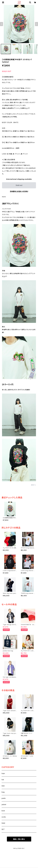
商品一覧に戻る (19, 839)
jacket (4, 804)
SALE (3, 823)
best (3, 811)
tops (3, 773)
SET (3, 829)
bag (3, 792)
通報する (33, 485)
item (3, 786)
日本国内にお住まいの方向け (19, 191)
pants (4, 798)
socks (4, 817)
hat (3, 780)
